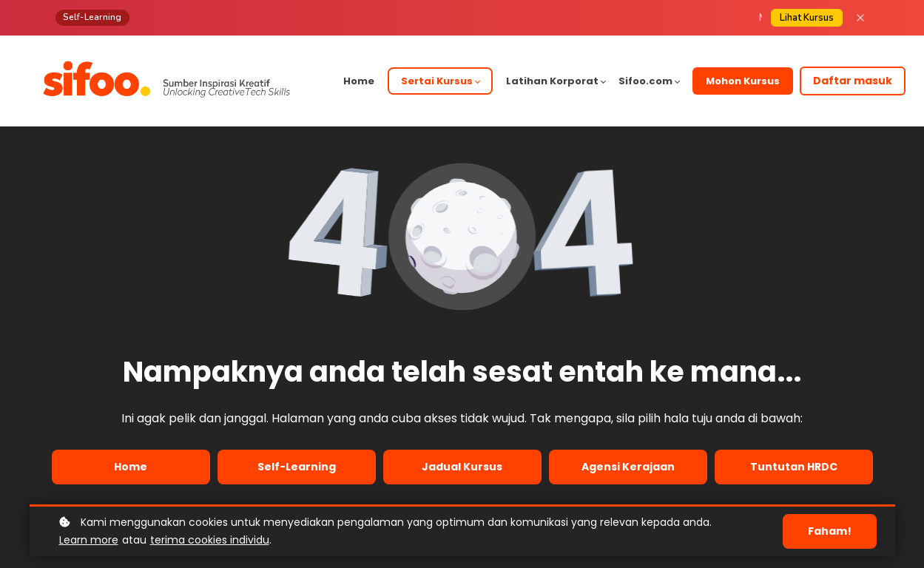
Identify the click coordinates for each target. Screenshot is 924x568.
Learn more (89, 540)
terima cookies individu (210, 540)
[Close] (860, 18)
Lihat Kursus (807, 18)
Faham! (830, 531)
